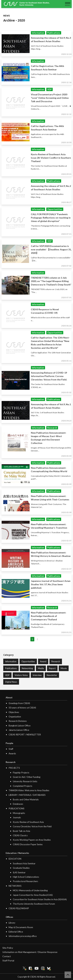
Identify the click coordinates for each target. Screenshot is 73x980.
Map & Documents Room (21, 927)
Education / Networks (17, 853)
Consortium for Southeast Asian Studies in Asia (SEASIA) (40, 899)
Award (43, 661)
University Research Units (25, 781)
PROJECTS (14, 768)
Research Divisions (18, 721)
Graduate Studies (21, 868)
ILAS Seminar (19, 872)
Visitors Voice (21, 675)
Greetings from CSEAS (19, 703)
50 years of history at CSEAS (22, 708)
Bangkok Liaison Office (20, 726)
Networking (27, 668)
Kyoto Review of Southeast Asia (28, 822)
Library (12, 923)
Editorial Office (16, 932)
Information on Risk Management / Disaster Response (30, 952)
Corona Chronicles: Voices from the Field (32, 826)
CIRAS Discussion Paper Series (28, 844)
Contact (7, 956)
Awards (12, 753)
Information (11, 661)
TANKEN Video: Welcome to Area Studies (29, 790)
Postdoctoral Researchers (25, 881)
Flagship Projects (21, 773)
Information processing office (23, 936)
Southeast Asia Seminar (24, 863)
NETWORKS (15, 886)
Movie (64, 668)
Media (41, 668)
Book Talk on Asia (21, 831)
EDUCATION (15, 859)
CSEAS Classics (20, 835)
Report (52, 668)
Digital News (11, 682)
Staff (11, 749)
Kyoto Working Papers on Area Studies (32, 840)
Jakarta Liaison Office (19, 730)
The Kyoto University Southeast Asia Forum (34, 904)
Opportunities (28, 661)
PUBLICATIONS (17, 808)
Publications (11, 668)
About (9, 698)
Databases (18, 804)
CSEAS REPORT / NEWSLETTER (25, 735)
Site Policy (8, 948)
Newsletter (52, 675)
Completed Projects (23, 786)
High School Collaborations (26, 877)
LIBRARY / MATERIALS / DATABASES (27, 795)
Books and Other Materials (26, 800)
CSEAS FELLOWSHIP (19, 908)
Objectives (14, 712)
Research (56, 661)
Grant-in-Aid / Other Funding (27, 777)
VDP (7, 675)
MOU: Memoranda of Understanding (30, 890)
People (9, 743)
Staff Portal (8, 960)
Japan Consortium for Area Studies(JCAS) (33, 895)
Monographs (19, 813)
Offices (9, 917)
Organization (15, 717)
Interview (37, 675)
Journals (17, 817)
